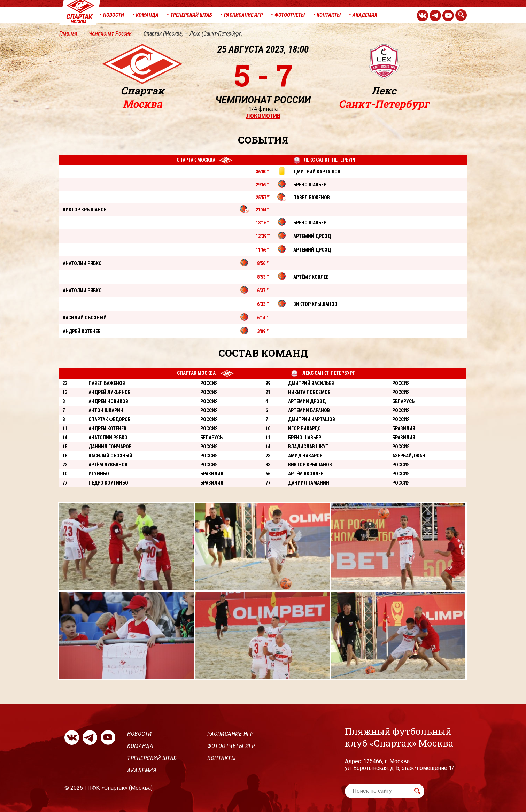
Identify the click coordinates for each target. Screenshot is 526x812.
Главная (68, 34)
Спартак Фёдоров (110, 419)
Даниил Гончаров (110, 447)
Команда (140, 746)
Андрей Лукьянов (110, 392)
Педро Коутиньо (108, 483)
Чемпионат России (110, 34)
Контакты (222, 758)
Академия (142, 770)
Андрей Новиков (108, 401)
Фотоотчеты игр (231, 746)
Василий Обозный (110, 456)
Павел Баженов (107, 383)
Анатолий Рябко (108, 438)
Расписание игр (230, 734)
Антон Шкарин (106, 410)
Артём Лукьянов (108, 465)
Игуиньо (99, 474)
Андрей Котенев (107, 428)
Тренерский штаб (152, 758)
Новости (140, 734)
